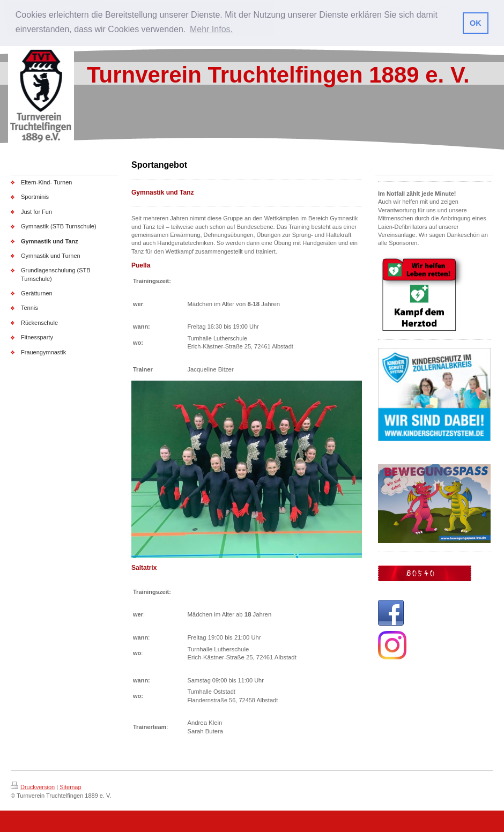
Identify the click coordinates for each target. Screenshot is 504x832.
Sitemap (70, 787)
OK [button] (476, 23)
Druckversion (33, 787)
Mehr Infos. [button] (211, 29)
